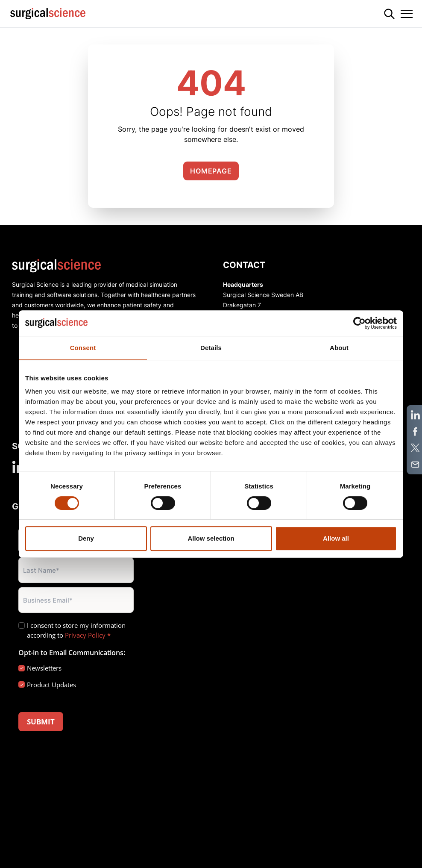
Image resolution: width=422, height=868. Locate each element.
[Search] (389, 14)
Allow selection (211, 538)
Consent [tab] (83, 348)
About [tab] (339, 348)
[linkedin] (18, 467)
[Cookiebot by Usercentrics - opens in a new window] (359, 323)
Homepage (211, 171)
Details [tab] (211, 348)
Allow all (336, 538)
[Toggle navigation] (407, 14)
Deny (86, 538)
